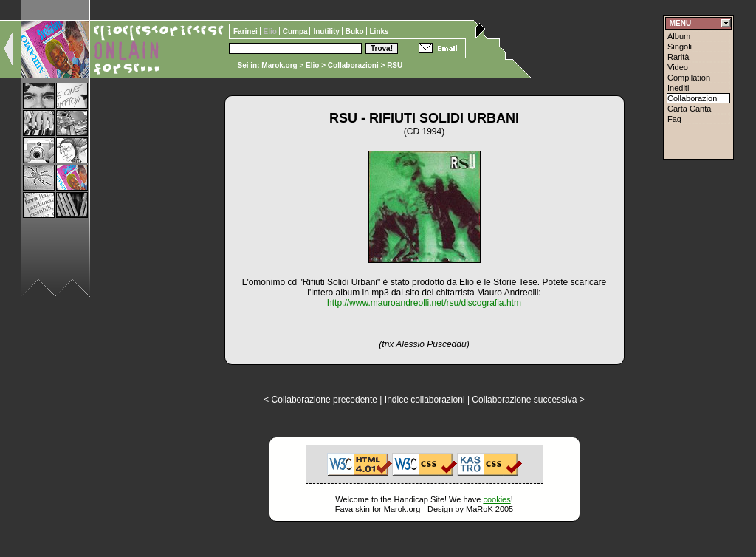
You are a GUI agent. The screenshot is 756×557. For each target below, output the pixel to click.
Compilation (689, 78)
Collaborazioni (353, 65)
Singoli (680, 47)
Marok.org (279, 65)
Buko (356, 31)
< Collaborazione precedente (320, 400)
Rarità (678, 57)
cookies (496, 499)
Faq (674, 119)
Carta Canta (689, 109)
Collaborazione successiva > (528, 400)
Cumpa (296, 31)
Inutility (327, 31)
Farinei (247, 31)
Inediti (678, 88)
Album (679, 36)
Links (379, 31)
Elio (312, 65)
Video (678, 67)
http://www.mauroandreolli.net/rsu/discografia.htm (424, 303)
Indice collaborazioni (425, 400)
